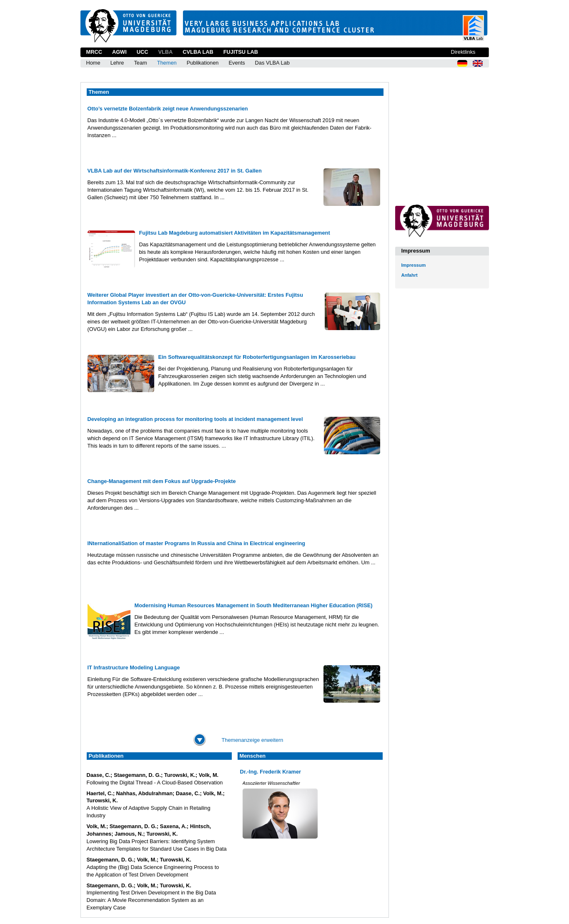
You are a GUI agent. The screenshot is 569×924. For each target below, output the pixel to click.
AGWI (119, 52)
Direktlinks (463, 52)
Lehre (117, 63)
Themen (167, 63)
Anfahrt (410, 275)
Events (237, 63)
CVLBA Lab (198, 52)
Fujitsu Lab (241, 52)
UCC (143, 52)
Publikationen (203, 63)
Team (140, 63)
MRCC (94, 52)
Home (93, 63)
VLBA (165, 52)
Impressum (414, 265)
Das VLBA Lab (272, 63)
